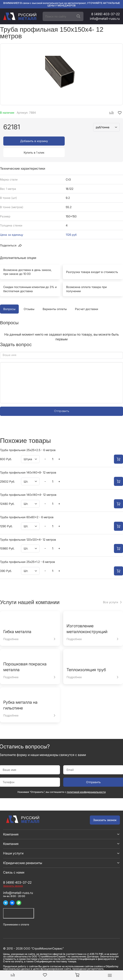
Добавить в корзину (32, 141)
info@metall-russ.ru (105, 19)
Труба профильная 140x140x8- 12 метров (28, 461)
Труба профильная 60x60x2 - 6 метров (27, 506)
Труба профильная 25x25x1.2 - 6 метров (28, 550)
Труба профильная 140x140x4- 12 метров (28, 483)
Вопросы (9, 297)
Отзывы (29, 297)
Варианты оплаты (55, 297)
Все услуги (111, 591)
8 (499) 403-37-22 (105, 14)
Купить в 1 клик (91, 141)
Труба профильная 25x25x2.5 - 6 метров (28, 438)
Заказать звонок (105, 808)
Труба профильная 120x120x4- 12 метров (28, 528)
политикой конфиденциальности (86, 780)
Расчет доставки (87, 297)
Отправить (61, 400)
